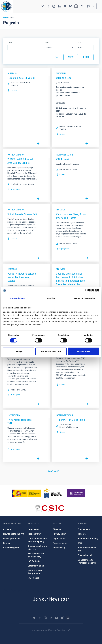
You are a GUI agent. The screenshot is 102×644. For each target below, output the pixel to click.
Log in (88, 6)
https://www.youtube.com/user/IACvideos (65, 6)
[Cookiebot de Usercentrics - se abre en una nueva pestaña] (87, 291)
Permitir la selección (51, 351)
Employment (84, 529)
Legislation (33, 529)
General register (11, 548)
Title (10, 43)
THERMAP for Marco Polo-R (71, 420)
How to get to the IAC (13, 534)
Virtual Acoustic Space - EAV (22, 214)
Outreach (12, 73)
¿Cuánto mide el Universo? (21, 78)
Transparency (35, 534)
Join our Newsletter (51, 599)
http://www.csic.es (50, 509)
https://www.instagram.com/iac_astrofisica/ (54, 6)
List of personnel (12, 539)
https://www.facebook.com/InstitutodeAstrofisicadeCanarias (48, 6)
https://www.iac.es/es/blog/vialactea (76, 6)
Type (47, 43)
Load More (54, 471)
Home (5, 18)
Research (61, 210)
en (82, 6)
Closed (14, 90)
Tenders (82, 534)
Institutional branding (88, 539)
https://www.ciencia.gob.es (27, 493)
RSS (80, 543)
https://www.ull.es (76, 493)
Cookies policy (60, 543)
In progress (16, 189)
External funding (36, 566)
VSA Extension (64, 159)
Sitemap (57, 529)
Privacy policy (60, 534)
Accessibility (59, 548)
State (78, 43)
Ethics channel (85, 555)
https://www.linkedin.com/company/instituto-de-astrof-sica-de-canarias (59, 6)
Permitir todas (83, 351)
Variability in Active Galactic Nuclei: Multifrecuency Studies (22, 277)
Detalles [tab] (51, 298)
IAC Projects (34, 561)
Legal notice (59, 539)
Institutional (14, 415)
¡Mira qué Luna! (64, 78)
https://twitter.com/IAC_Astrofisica (43, 6)
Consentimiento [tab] (18, 298)
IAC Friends (34, 578)
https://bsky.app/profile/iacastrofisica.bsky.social (71, 6)
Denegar (19, 351)
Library (7, 543)
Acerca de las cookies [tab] (84, 298)
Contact (7, 529)
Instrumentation (16, 155)
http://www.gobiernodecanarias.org (53, 493)
